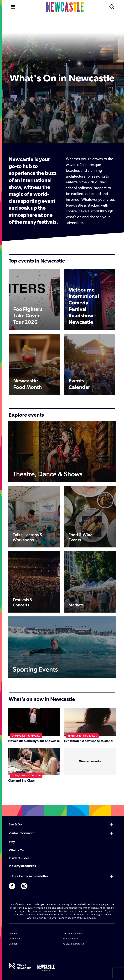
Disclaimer (14, 939)
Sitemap (13, 944)
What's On (16, 851)
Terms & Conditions (74, 933)
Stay (12, 842)
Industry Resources (22, 866)
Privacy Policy (70, 939)
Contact (13, 933)
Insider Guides (19, 858)
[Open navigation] (13, 6)
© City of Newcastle (74, 944)
